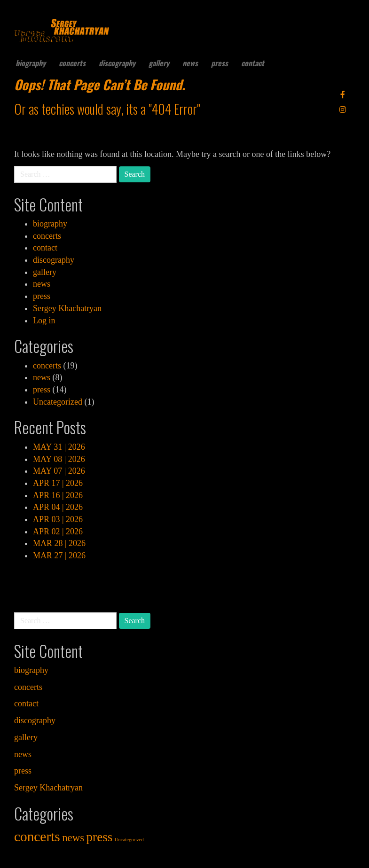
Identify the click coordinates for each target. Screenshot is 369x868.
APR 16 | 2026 (58, 495)
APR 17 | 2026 (58, 483)
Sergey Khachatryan (67, 308)
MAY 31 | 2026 (59, 447)
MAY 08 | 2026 (59, 459)
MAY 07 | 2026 (59, 471)
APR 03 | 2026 (58, 519)
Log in (44, 321)
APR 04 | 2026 (58, 507)
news (190, 63)
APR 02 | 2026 (58, 532)
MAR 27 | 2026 (59, 555)
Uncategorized (58, 402)
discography (117, 63)
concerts (72, 63)
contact (253, 63)
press (220, 63)
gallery (159, 63)
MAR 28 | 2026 (59, 543)
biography (31, 63)
